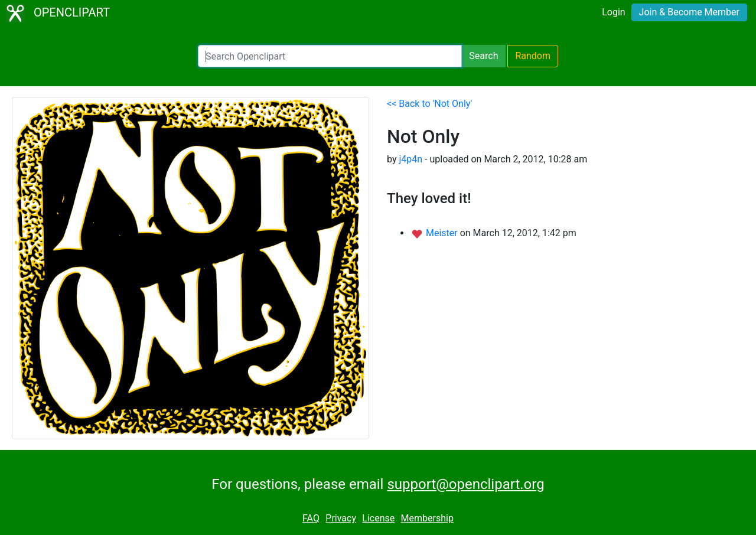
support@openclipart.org (465, 484)
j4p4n (410, 159)
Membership (427, 518)
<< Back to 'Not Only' (429, 104)
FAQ (311, 518)
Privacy (341, 518)
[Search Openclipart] (330, 56)
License (378, 518)
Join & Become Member (689, 12)
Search (483, 56)
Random (533, 56)
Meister (443, 233)
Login (613, 12)
